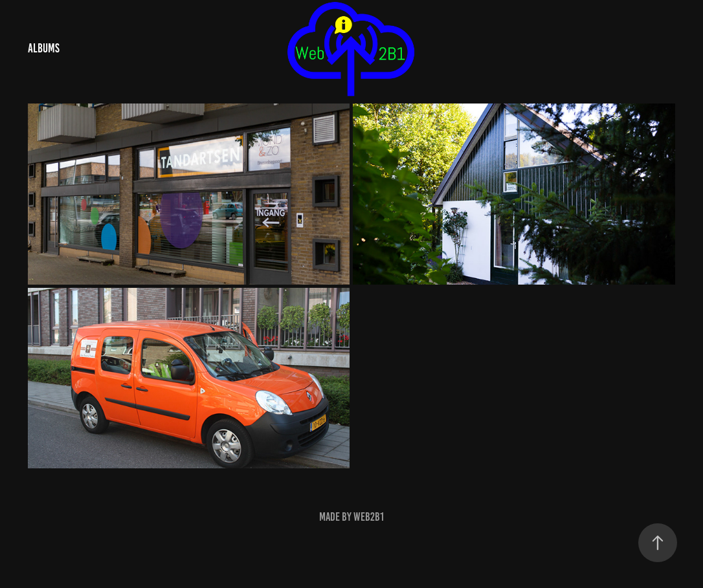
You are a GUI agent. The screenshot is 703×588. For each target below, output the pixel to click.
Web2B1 (369, 517)
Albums (44, 48)
